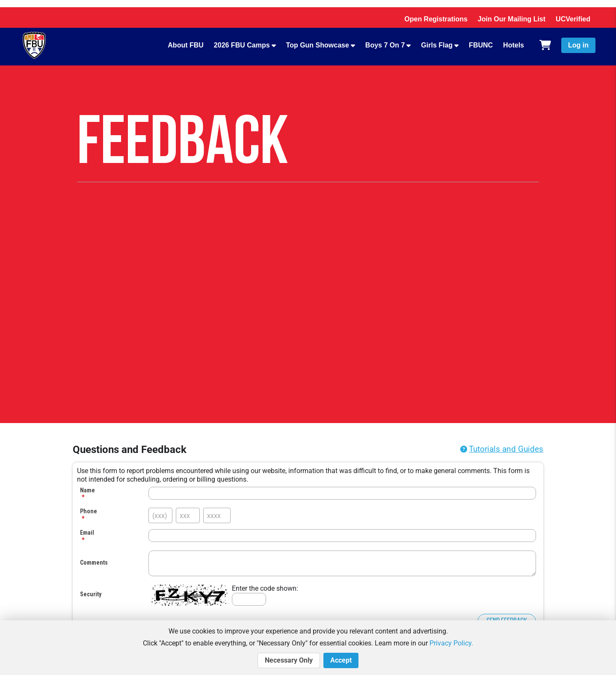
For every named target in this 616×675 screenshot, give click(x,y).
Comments (94, 562)
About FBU (186, 45)
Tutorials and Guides (506, 449)
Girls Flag (437, 45)
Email (87, 533)
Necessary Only (289, 660)
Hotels (514, 45)
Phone (89, 511)
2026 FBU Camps (242, 45)
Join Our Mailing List (512, 19)
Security (91, 594)
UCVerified (573, 19)
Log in (578, 45)
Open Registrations (436, 19)
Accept (341, 660)
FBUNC (481, 45)
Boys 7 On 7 (385, 45)
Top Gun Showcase (318, 45)
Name (87, 490)
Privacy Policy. (451, 643)
